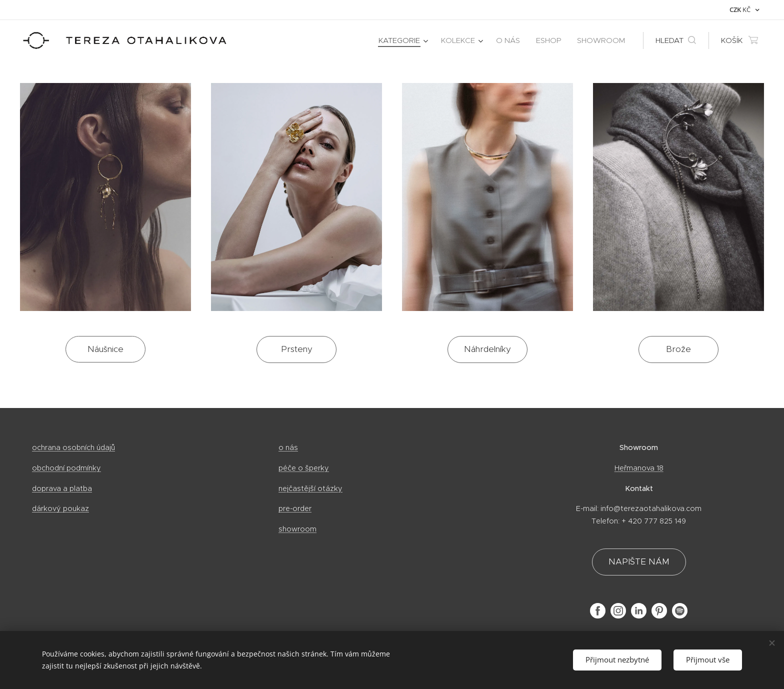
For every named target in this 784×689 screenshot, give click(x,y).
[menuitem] (404, 40)
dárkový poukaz (60, 508)
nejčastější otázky (310, 488)
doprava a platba (62, 488)
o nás (288, 447)
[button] (676, 40)
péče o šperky (304, 468)
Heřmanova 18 (638, 468)
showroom (297, 529)
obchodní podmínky (66, 468)
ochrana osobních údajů (73, 447)
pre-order (295, 508)
